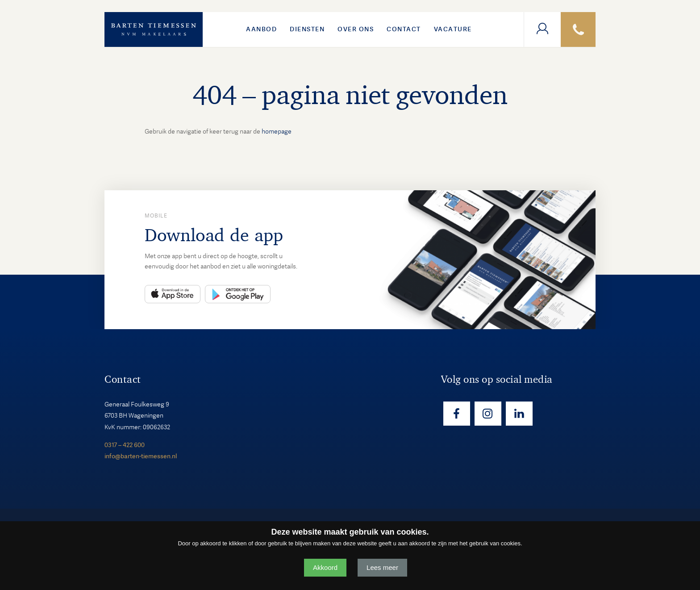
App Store (173, 294)
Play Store (238, 294)
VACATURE (453, 29)
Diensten (307, 29)
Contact (404, 29)
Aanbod (261, 29)
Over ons (356, 29)
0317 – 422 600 (125, 445)
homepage (277, 131)
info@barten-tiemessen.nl (141, 456)
